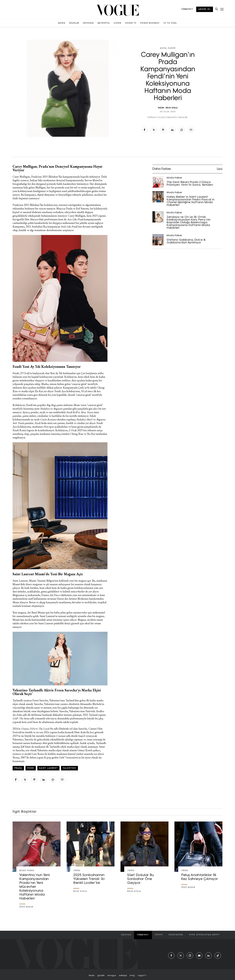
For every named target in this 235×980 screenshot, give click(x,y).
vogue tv (142, 976)
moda (92, 976)
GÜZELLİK (74, 23)
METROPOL (104, 23)
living (132, 976)
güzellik (101, 976)
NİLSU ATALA (172, 108)
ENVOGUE (88, 23)
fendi (31, 768)
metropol (123, 976)
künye (159, 935)
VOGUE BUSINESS (150, 23)
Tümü (219, 169)
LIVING (117, 23)
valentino (69, 768)
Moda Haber (168, 48)
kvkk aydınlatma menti (204, 935)
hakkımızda (176, 935)
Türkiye (143, 935)
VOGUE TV (131, 23)
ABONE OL (205, 9)
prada (18, 768)
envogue (112, 976)
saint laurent (48, 768)
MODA (62, 23)
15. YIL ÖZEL (170, 23)
